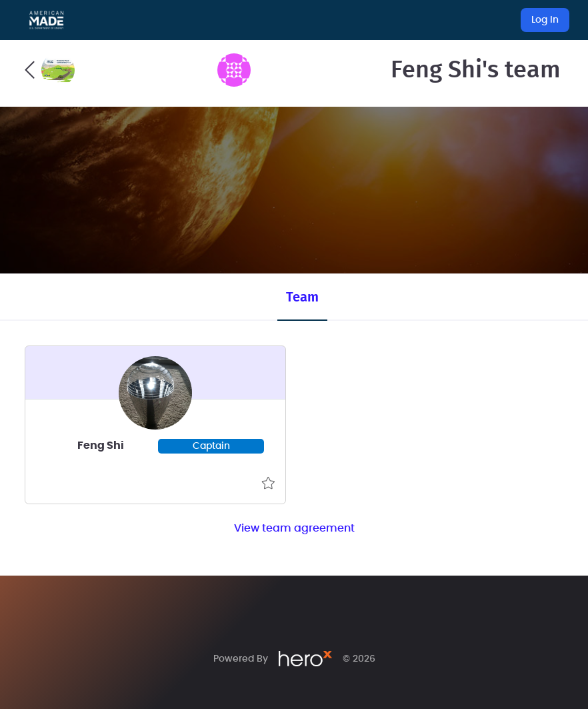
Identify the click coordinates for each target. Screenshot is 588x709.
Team (302, 297)
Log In (545, 20)
